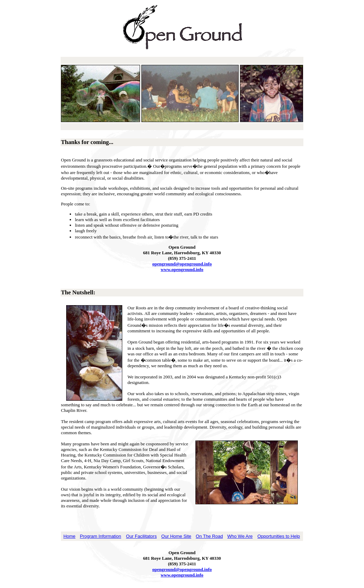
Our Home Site (176, 536)
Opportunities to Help (279, 536)
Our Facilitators (141, 536)
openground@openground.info (182, 264)
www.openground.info (182, 269)
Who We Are (240, 536)
